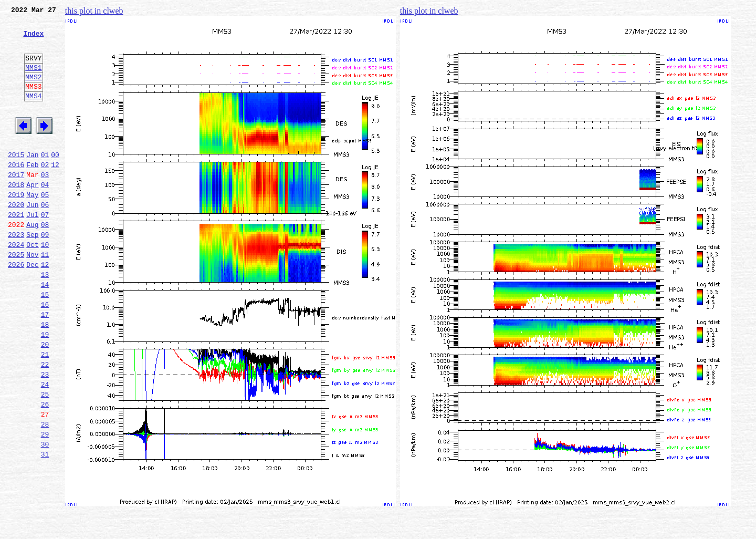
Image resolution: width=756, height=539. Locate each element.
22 (45, 422)
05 (45, 226)
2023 (16, 272)
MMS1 (33, 80)
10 (45, 284)
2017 (16, 203)
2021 (16, 249)
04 (45, 214)
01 (45, 180)
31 (45, 526)
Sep (32, 272)
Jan (32, 180)
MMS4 (33, 113)
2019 (16, 226)
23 (45, 434)
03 (45, 203)
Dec (32, 307)
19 (45, 388)
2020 (16, 237)
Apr (32, 214)
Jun (32, 237)
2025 (16, 295)
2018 (16, 214)
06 (45, 237)
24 (45, 445)
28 (45, 492)
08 (45, 261)
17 (45, 365)
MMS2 (33, 91)
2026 (16, 307)
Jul (32, 249)
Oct (32, 284)
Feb (32, 191)
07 (45, 249)
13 (45, 318)
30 (45, 515)
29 (45, 503)
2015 (16, 180)
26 (45, 469)
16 (45, 353)
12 (55, 191)
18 (45, 376)
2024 (16, 284)
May (32, 226)
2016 (16, 191)
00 (55, 180)
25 (45, 457)
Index (33, 39)
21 (45, 411)
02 (45, 191)
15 (45, 341)
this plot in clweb (94, 11)
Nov (32, 295)
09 (45, 272)
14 (45, 330)
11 (45, 295)
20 (45, 399)
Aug (32, 261)
